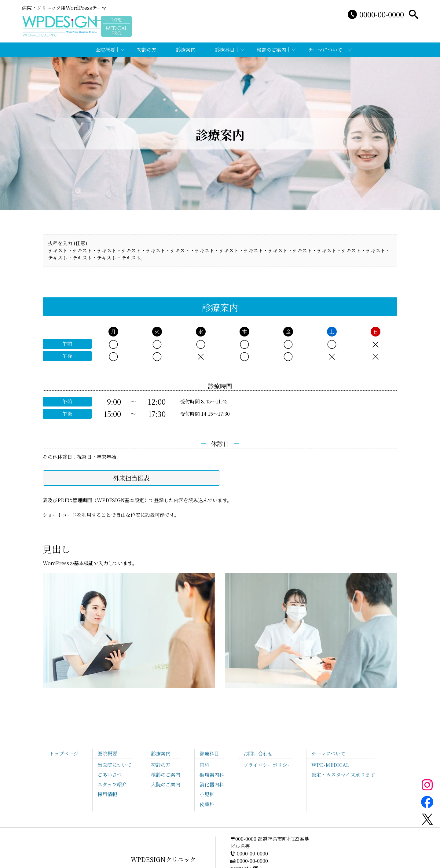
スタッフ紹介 (112, 784)
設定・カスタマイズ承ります (343, 775)
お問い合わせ (258, 754)
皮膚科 (207, 804)
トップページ (64, 754)
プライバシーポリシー (268, 765)
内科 (204, 765)
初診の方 (147, 50)
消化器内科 (212, 784)
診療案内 (186, 50)
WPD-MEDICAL (330, 765)
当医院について (115, 765)
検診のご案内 (271, 50)
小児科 (207, 794)
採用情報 (107, 794)
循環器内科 (212, 775)
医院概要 (105, 50)
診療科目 (225, 50)
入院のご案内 (166, 784)
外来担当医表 (131, 478)
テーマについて (325, 50)
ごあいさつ (110, 775)
